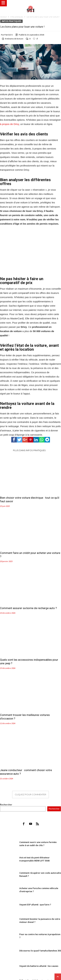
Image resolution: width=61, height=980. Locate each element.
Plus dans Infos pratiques (29, 450)
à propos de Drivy (9, 124)
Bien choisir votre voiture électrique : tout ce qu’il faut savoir (30, 499)
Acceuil (3, 17)
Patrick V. (9, 35)
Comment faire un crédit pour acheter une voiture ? (30, 555)
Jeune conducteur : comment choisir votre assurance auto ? (26, 772)
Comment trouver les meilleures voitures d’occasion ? (25, 717)
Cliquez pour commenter (30, 794)
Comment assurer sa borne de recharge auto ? (28, 608)
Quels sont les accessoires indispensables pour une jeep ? (29, 661)
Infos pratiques (17, 17)
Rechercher (6, 805)
